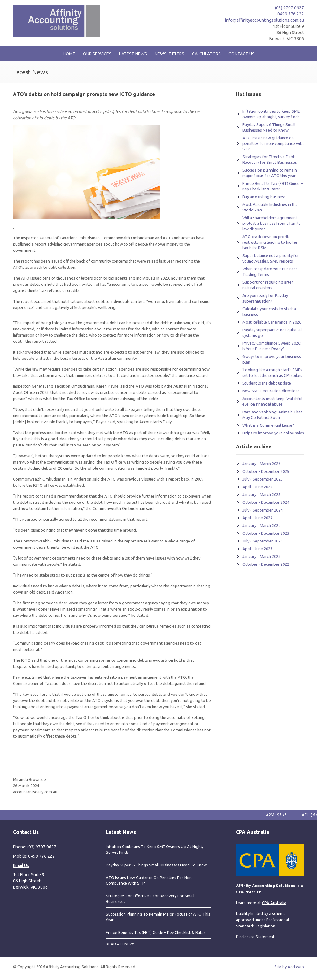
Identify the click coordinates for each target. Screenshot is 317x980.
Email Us (21, 865)
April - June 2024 (257, 518)
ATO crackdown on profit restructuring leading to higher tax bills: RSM (270, 242)
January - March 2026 (261, 464)
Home (69, 54)
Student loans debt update (267, 383)
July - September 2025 (263, 479)
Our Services (97, 54)
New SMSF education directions (271, 391)
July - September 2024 (263, 510)
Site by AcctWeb (289, 967)
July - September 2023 (263, 541)
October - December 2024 (266, 502)
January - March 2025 (261, 494)
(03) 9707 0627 (289, 8)
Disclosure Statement (255, 937)
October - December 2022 (266, 564)
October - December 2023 (266, 533)
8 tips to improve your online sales (273, 433)
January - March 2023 (261, 556)
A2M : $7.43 (279, 815)
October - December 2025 (266, 471)
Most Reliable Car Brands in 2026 (272, 322)
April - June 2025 (257, 487)
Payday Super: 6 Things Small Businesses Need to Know (156, 865)
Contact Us (241, 54)
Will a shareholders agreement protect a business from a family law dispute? (271, 223)
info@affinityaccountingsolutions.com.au (265, 20)
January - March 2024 (261, 525)
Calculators (206, 54)
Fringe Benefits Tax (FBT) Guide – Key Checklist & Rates (156, 932)
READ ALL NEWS (121, 944)
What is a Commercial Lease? (268, 425)
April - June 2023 (257, 549)
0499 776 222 (291, 14)
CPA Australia (274, 903)
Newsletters (169, 54)
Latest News (133, 54)
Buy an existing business (264, 197)
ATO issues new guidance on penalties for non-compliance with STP (273, 143)
